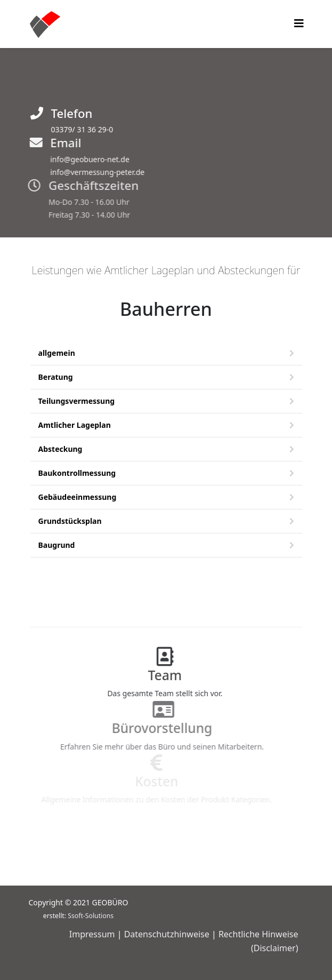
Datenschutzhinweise (167, 934)
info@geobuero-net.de (87, 159)
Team (159, 675)
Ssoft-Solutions (91, 916)
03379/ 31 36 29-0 (81, 129)
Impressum (92, 934)
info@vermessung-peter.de (94, 172)
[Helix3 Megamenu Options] (299, 23)
